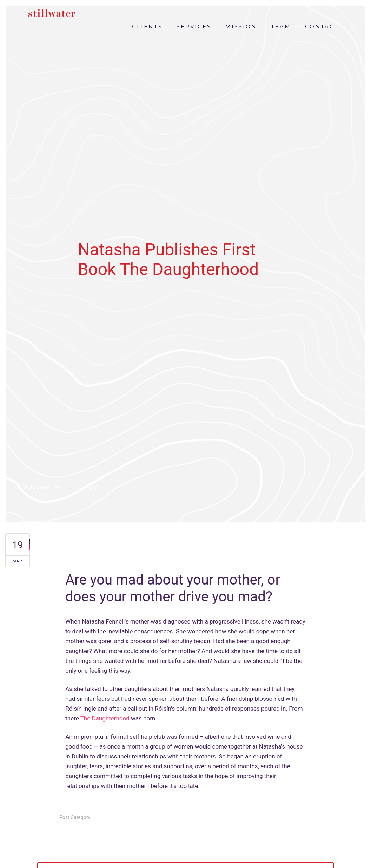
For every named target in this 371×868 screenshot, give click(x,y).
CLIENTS (147, 27)
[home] (50, 11)
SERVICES (194, 27)
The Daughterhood (105, 718)
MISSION (241, 27)
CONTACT (322, 27)
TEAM (281, 27)
